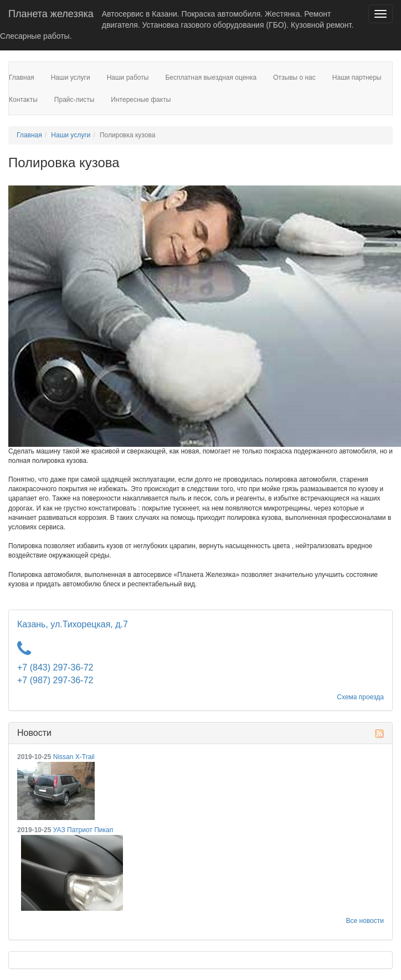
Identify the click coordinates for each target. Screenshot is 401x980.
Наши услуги (71, 135)
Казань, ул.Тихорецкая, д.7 (73, 624)
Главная (29, 135)
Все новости (365, 921)
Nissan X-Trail (74, 757)
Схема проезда (360, 697)
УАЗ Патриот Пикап (83, 830)
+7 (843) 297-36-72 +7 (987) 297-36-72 (55, 674)
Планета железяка (51, 14)
